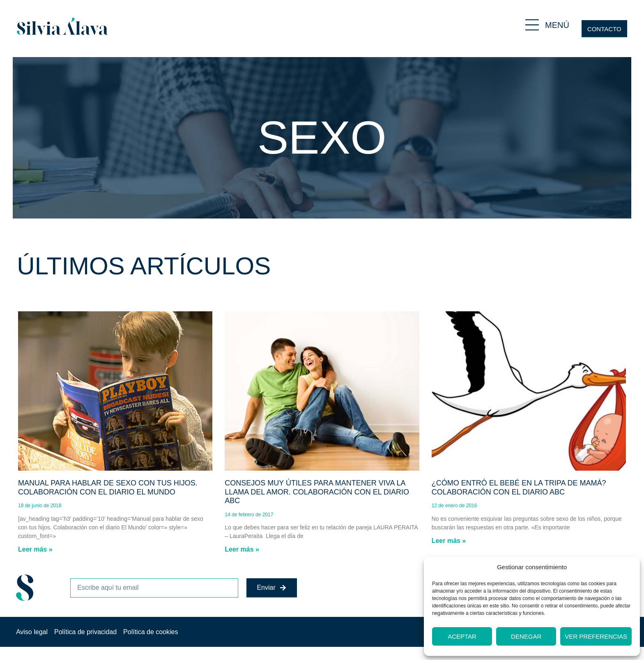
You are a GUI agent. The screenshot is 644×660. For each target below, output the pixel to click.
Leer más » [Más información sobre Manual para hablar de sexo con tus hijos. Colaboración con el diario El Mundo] (35, 549)
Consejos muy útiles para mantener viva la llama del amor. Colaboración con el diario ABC (317, 492)
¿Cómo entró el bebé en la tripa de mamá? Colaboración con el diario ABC (519, 488)
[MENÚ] (532, 25)
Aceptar (462, 636)
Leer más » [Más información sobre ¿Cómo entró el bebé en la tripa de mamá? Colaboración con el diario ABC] (449, 541)
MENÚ (557, 25)
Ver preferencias (596, 636)
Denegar (526, 636)
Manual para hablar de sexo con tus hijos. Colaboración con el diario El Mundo (108, 488)
